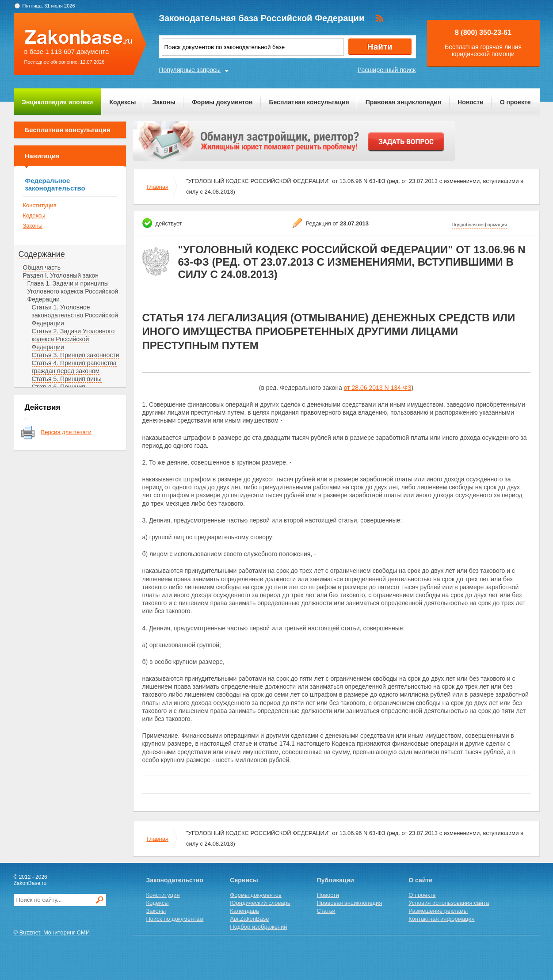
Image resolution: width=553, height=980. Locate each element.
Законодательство (175, 880)
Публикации (336, 880)
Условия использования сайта (449, 903)
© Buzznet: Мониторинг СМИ (52, 932)
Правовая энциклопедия (403, 102)
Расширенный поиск (387, 70)
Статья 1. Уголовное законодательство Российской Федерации (75, 315)
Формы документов (222, 102)
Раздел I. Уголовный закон (61, 275)
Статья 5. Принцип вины (67, 379)
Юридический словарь (260, 903)
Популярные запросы (190, 70)
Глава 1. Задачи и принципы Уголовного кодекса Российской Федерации (73, 291)
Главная (158, 187)
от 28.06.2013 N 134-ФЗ (378, 388)
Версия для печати (66, 432)
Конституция (40, 205)
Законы (164, 102)
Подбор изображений (258, 927)
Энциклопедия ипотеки (57, 102)
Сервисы (244, 880)
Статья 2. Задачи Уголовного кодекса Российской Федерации (73, 339)
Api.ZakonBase (249, 919)
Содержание (42, 254)
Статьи (326, 911)
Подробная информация (480, 225)
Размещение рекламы (438, 911)
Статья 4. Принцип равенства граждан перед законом (74, 367)
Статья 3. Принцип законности (76, 355)
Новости (471, 102)
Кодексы (122, 102)
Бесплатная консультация (309, 102)
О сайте (420, 880)
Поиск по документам (175, 919)
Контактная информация (441, 919)
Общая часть (42, 267)
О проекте (515, 102)
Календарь (244, 911)
